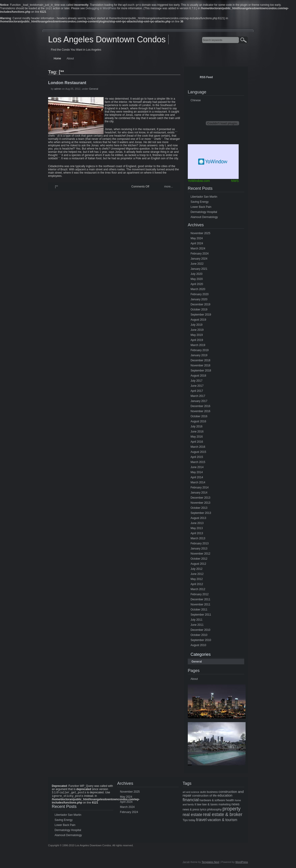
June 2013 (197, 524)
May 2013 (197, 529)
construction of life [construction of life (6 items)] (204, 796)
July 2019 (196, 326)
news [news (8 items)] (236, 805)
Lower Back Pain (201, 208)
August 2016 (198, 422)
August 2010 (198, 646)
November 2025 (200, 234)
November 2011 (200, 605)
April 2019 (197, 341)
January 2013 (199, 549)
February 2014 (200, 488)
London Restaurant (67, 84)
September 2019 (201, 316)
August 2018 (198, 377)
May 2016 (197, 438)
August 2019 (198, 321)
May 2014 (197, 473)
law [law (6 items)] (199, 805)
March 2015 (198, 463)
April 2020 (197, 285)
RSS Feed (206, 78)
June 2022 (197, 265)
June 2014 (197, 468)
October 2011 (199, 610)
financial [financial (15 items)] (191, 801)
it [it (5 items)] (195, 805)
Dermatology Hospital (204, 213)
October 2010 (199, 636)
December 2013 (200, 499)
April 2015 (197, 458)
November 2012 (200, 555)
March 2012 (198, 590)
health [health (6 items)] (230, 801)
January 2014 (199, 494)
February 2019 (200, 351)
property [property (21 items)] (231, 810)
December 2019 (200, 305)
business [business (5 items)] (212, 793)
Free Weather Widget (213, 163)
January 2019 (199, 356)
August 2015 (198, 453)
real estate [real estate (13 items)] (193, 816)
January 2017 (199, 402)
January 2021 (199, 270)
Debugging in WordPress (101, 9)
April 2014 (197, 478)
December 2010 (200, 631)
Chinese (196, 101)
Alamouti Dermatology (204, 218)
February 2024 (200, 255)
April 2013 (197, 534)
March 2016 (198, 448)
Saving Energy (200, 203)
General (94, 90)
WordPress (242, 864)
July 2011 (196, 621)
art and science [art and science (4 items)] (191, 793)
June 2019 (197, 331)
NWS (235, 182)
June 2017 (197, 387)
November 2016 (200, 412)
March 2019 (198, 346)
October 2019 (199, 310)
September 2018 (201, 371)
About (70, 59)
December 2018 (200, 361)
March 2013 (198, 539)
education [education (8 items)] (225, 796)
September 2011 (201, 616)
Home (57, 59)
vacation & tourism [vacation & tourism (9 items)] (222, 821)
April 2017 (197, 392)
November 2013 (200, 504)
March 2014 (198, 483)
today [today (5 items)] (192, 821)
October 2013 (199, 509)
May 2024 (197, 239)
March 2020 (198, 290)
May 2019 (197, 336)
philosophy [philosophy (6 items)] (214, 810)
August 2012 (198, 565)
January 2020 (199, 300)
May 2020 (197, 280)
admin (58, 90)
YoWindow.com (199, 182)
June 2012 (197, 575)
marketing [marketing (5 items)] (225, 805)
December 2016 (200, 407)
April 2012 (197, 585)
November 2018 (200, 366)
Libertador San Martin (204, 198)
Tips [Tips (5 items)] (185, 821)
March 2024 (198, 249)
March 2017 (198, 397)
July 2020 (196, 275)
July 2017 (196, 382)
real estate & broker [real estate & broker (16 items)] (223, 815)
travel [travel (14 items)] (201, 820)
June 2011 (197, 626)
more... (168, 187)
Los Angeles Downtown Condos (107, 40)
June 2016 (197, 432)
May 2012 (197, 580)
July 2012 (196, 570)
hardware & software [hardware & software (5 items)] (212, 801)
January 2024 (199, 260)
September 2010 (201, 641)
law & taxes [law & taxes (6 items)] (210, 805)
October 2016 (199, 417)
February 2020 (200, 295)
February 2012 (200, 595)
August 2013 (198, 519)
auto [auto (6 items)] (203, 793)
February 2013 (200, 544)
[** (57, 187)
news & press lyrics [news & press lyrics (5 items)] (195, 810)
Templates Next (210, 864)
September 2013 (201, 514)
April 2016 (197, 443)
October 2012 (199, 560)
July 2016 (196, 427)
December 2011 (200, 600)
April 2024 (197, 244)
